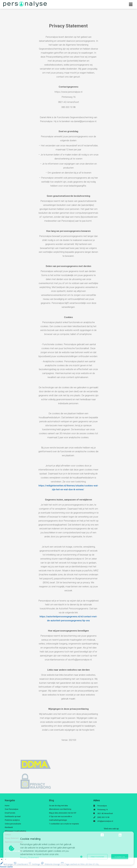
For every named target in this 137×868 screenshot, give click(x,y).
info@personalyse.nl (105, 821)
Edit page (7, 864)
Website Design (51, 864)
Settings (34, 864)
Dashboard (21, 864)
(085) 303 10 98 (103, 817)
